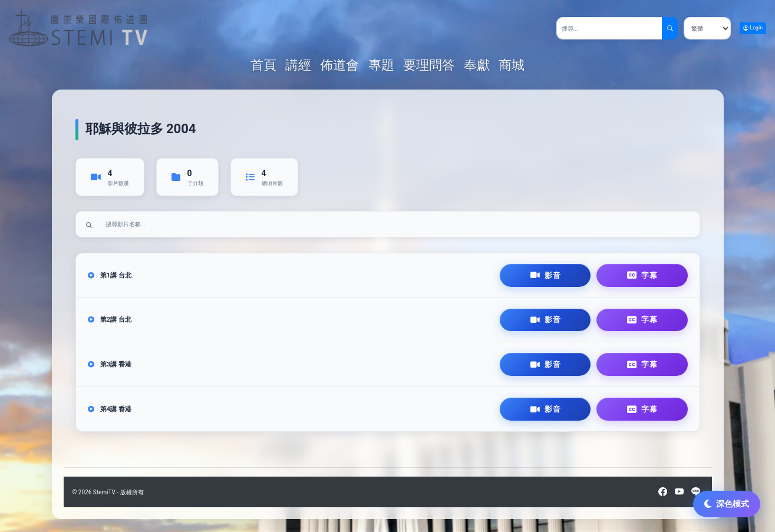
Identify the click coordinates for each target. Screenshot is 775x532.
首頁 (267, 64)
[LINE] (696, 493)
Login (753, 28)
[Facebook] (664, 493)
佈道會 (341, 65)
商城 (510, 65)
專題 (381, 65)
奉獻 (476, 65)
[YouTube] (680, 493)
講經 (300, 65)
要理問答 (428, 65)
